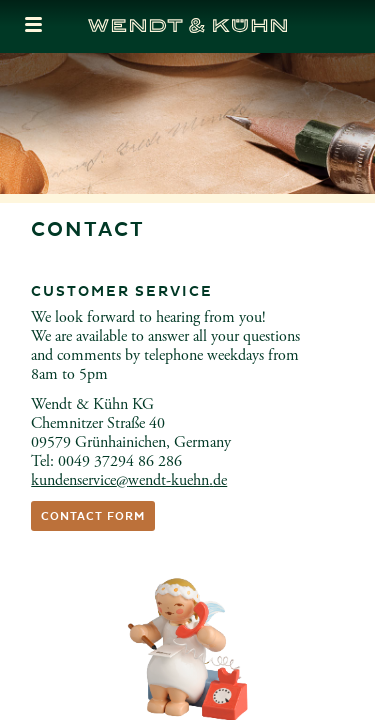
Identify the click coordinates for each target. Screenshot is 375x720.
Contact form (93, 516)
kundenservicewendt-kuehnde (129, 480)
